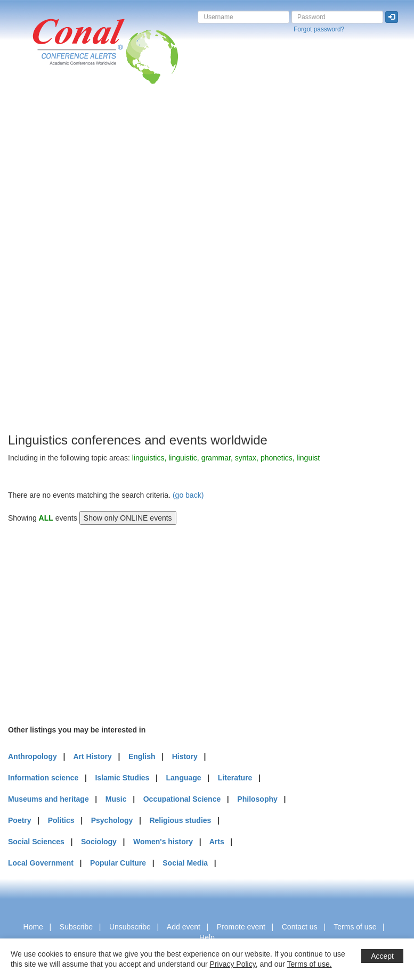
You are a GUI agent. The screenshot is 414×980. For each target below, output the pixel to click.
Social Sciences (36, 842)
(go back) (188, 495)
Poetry (20, 820)
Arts (217, 842)
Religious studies (180, 820)
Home (33, 927)
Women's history (163, 842)
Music (116, 799)
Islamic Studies (122, 778)
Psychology (112, 820)
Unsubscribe (130, 927)
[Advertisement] (51, 271)
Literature (235, 778)
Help (207, 937)
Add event (184, 927)
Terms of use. (310, 964)
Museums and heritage (48, 799)
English (142, 756)
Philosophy (257, 799)
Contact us (300, 927)
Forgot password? (319, 29)
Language (184, 778)
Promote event (241, 927)
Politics (61, 820)
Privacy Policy (233, 964)
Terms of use (355, 927)
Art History (92, 756)
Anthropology (33, 756)
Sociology (99, 842)
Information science (43, 778)
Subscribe (76, 927)
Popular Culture (118, 863)
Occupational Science (182, 799)
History (185, 756)
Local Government (41, 863)
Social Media (185, 863)
